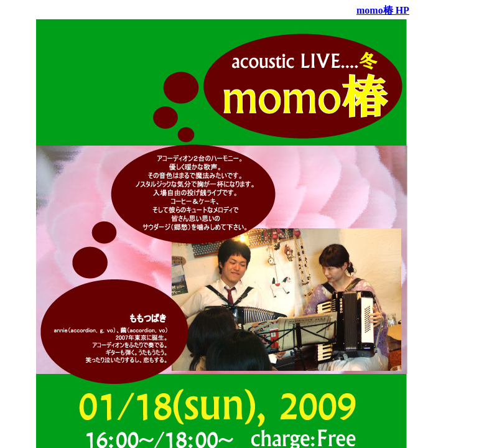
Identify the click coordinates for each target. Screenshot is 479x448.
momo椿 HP (383, 10)
